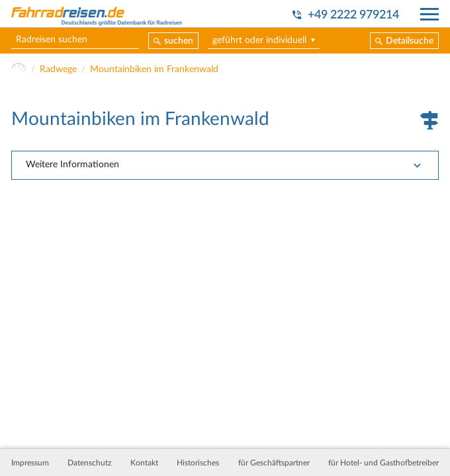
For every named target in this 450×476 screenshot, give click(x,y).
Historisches (198, 463)
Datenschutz (89, 463)
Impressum (30, 463)
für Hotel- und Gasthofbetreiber (383, 463)
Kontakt (144, 463)
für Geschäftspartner (274, 463)
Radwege (58, 69)
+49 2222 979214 (353, 15)
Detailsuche (410, 41)
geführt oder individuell (259, 40)
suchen (179, 41)
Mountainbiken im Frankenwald (154, 69)
